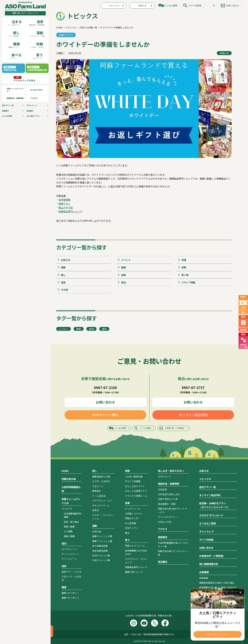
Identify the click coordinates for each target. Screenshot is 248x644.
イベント (126, 260)
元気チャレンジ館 (101, 560)
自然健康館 (64, 200)
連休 (104, 329)
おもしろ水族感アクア (136, 491)
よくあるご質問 (208, 523)
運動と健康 (69, 536)
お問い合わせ (232, 5)
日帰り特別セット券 (168, 499)
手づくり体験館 (133, 481)
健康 (123, 267)
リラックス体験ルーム (136, 496)
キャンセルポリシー (168, 517)
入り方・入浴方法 (101, 481)
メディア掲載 (188, 282)
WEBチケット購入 (105, 415)
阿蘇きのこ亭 (132, 518)
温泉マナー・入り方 (71, 572)
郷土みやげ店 (66, 207)
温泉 (63, 282)
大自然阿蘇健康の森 (71, 489)
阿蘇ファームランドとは (71, 501)
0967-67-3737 (193, 387)
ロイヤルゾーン (69, 549)
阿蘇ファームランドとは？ (15, 90)
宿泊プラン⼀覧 (8, 105)
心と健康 (68, 531)
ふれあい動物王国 (134, 476)
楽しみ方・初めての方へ (171, 471)
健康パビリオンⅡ (70, 598)
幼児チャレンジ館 (101, 555)
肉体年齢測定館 (100, 551)
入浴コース (98, 486)
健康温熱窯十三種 (101, 476)
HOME (65, 471)
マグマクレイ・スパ (102, 501)
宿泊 (123, 282)
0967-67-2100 (105, 387)
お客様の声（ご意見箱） (175, 428)
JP (214, 5)
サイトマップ (206, 531)
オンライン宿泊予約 (193, 415)
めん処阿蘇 (130, 523)
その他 (64, 290)
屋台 (127, 533)
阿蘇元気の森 (69, 479)
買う (127, 540)
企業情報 (204, 572)
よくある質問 (7, 116)
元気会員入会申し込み (169, 494)
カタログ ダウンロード (211, 515)
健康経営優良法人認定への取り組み (217, 583)
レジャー (64, 329)
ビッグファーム (133, 509)
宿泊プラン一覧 (208, 487)
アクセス (34, 98)
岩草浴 (96, 510)
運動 (63, 267)
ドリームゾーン (69, 559)
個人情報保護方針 (209, 564)
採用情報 (204, 578)
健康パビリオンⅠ (70, 593)
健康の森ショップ (134, 572)
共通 (184, 260)
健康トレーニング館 (102, 536)
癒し (63, 275)
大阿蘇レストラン (134, 514)
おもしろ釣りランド (135, 486)
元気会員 (162, 489)
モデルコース (32, 105)
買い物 (185, 275)
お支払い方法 (164, 522)
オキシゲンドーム (101, 505)
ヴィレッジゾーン (70, 554)
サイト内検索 (195, 5)
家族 (79, 329)
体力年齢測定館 (100, 546)
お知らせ (143, 5)
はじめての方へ (37, 90)
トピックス (114, 5)
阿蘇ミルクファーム (135, 546)
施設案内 (5, 111)
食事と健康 (69, 527)
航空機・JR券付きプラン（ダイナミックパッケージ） (215, 505)
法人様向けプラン (33, 116)
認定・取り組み (71, 522)
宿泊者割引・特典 (167, 504)
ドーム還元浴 (99, 496)
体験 (184, 267)
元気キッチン (132, 528)
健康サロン (64, 204)
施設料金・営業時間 (15, 98)
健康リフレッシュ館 (102, 541)
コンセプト (67, 509)
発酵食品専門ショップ (70, 211)
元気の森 (97, 531)
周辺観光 (30, 111)
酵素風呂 (97, 491)
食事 (123, 275)
